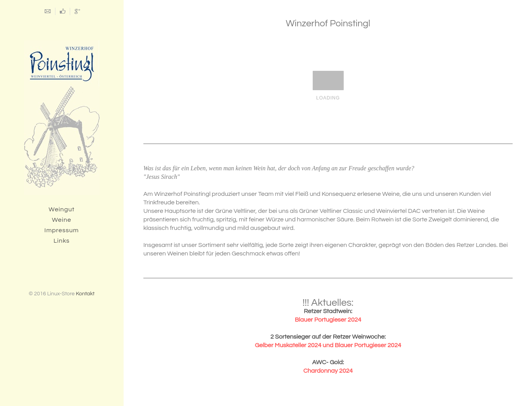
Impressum (62, 230)
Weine (62, 220)
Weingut (62, 209)
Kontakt (85, 294)
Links (61, 241)
